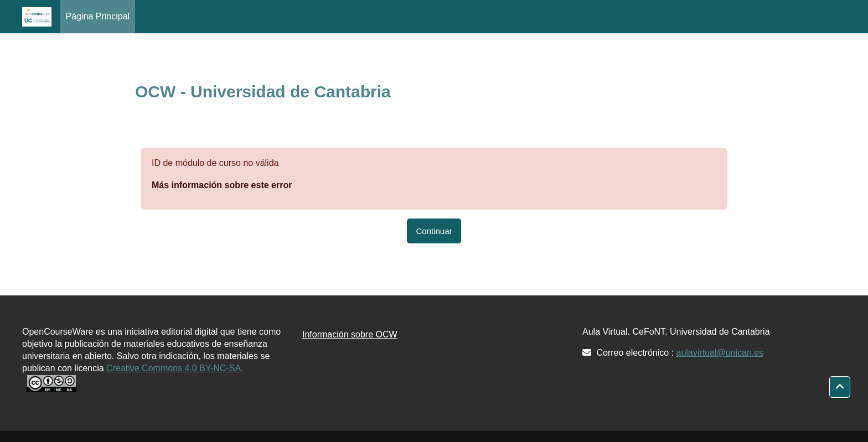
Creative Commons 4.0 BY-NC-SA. (175, 368)
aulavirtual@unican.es (720, 353)
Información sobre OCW (350, 334)
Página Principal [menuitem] (98, 16)
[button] (840, 387)
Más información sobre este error (222, 185)
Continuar (434, 231)
